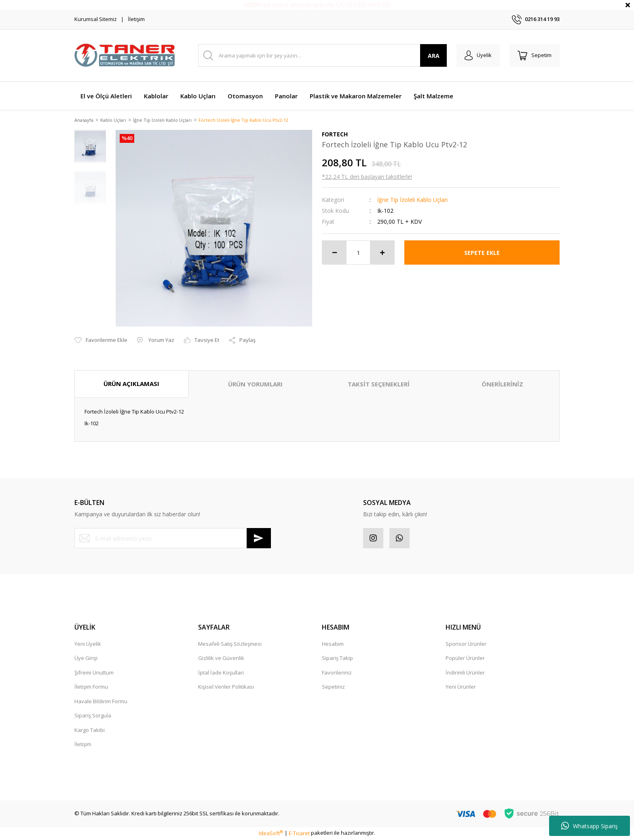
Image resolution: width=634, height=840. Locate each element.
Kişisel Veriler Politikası (226, 687)
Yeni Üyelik (88, 645)
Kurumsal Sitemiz (96, 19)
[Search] (322, 55)
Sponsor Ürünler (466, 645)
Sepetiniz (333, 687)
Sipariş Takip (337, 659)
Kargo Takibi (90, 731)
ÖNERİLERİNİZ (502, 385)
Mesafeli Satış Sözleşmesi (230, 645)
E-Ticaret (299, 834)
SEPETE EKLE (482, 253)
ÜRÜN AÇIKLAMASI (131, 384)
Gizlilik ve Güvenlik (221, 659)
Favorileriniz (337, 673)
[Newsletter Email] (173, 539)
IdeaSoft (271, 834)
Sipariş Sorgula (93, 716)
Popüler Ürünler (465, 659)
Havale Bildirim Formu (101, 702)
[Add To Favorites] (101, 341)
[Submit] (259, 539)
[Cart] (535, 55)
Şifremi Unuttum (94, 673)
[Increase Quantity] (382, 253)
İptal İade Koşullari (221, 673)
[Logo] (125, 55)
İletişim (136, 19)
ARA (434, 56)
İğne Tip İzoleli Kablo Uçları (412, 200)
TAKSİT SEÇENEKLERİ (379, 385)
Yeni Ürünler (461, 687)
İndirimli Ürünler (465, 673)
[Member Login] (478, 55)
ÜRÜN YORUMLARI (255, 385)
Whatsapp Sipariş (590, 826)
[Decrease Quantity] (334, 253)
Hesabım (333, 645)
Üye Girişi (86, 659)
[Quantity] (358, 253)
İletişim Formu (91, 687)
